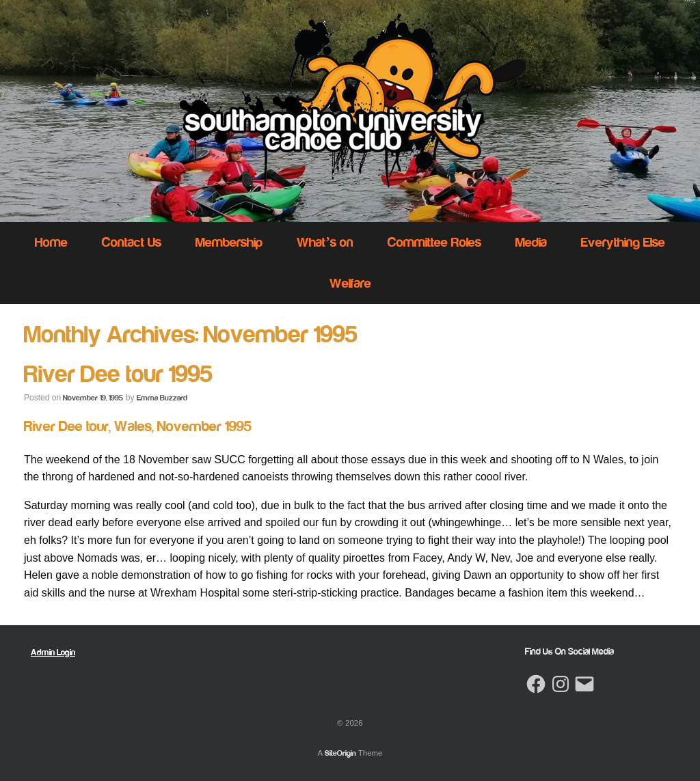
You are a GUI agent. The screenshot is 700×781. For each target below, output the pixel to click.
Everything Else (623, 242)
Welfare (350, 283)
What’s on (325, 242)
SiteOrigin (340, 753)
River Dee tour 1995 (118, 374)
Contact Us (132, 242)
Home (51, 242)
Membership (229, 242)
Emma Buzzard (162, 398)
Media (531, 242)
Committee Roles (434, 242)
